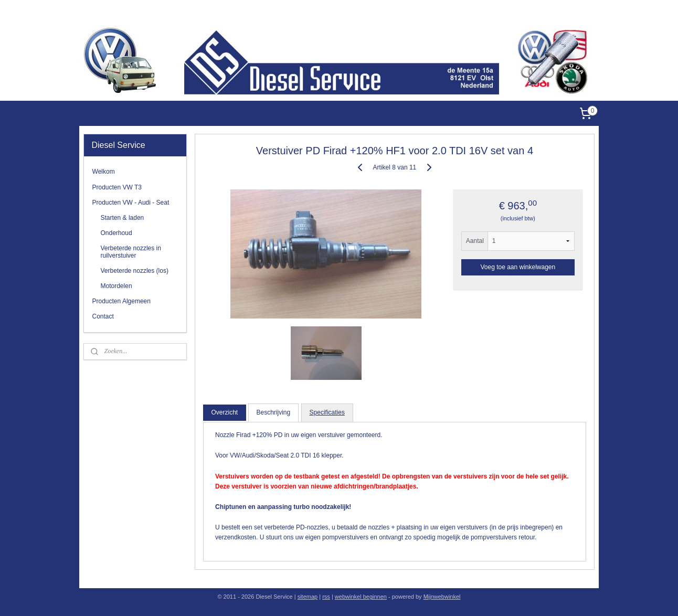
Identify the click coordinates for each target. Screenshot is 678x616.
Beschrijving (274, 412)
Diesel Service (579, 13)
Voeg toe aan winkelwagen (518, 267)
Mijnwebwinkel (442, 597)
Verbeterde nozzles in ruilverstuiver (131, 252)
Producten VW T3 (117, 187)
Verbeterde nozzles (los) (135, 271)
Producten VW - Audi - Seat (131, 203)
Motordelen (116, 286)
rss (326, 597)
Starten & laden (123, 218)
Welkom (104, 172)
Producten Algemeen (121, 301)
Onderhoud (116, 233)
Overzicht (225, 412)
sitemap (308, 597)
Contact (103, 316)
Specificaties (327, 412)
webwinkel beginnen (361, 597)
